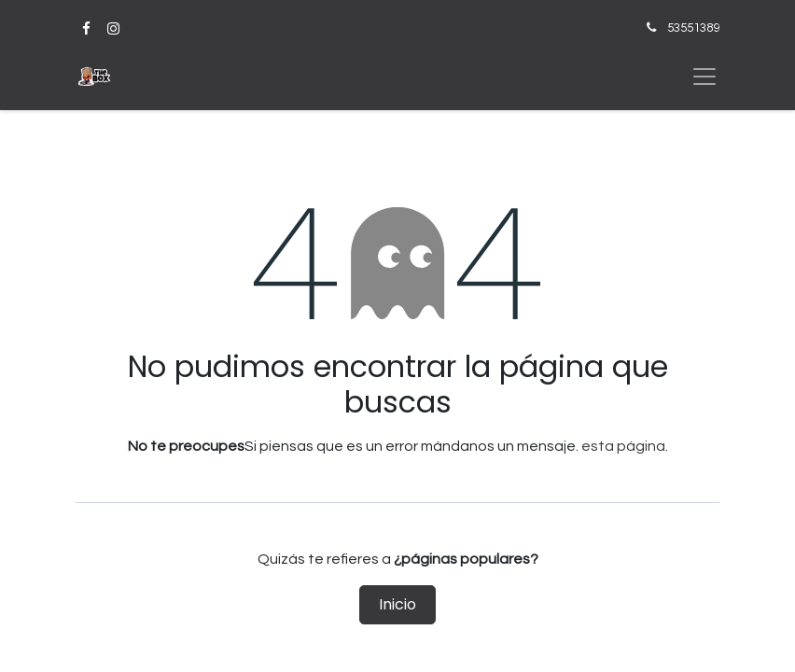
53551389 (693, 28)
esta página (623, 446)
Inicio (397, 604)
